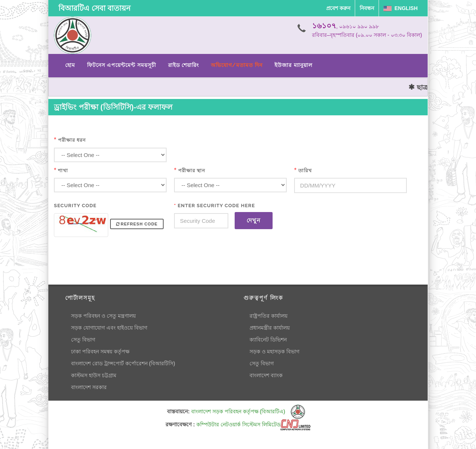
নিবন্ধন (367, 8)
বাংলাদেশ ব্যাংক (266, 375)
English (401, 8)
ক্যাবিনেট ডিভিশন (268, 340)
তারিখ (305, 171)
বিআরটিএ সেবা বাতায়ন (94, 8)
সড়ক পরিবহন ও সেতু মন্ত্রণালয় (103, 316)
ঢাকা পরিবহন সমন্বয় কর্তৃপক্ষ (100, 352)
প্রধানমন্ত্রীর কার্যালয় (270, 328)
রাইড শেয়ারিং (184, 65)
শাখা (63, 171)
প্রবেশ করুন (338, 8)
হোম (70, 65)
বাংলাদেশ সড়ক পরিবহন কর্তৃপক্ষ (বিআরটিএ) (248, 411)
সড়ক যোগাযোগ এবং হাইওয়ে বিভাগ (109, 328)
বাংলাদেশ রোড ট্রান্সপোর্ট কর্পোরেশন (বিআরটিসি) (123, 363)
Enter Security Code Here (215, 206)
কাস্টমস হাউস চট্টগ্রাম (94, 375)
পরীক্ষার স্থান (192, 171)
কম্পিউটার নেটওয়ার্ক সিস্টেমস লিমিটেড (253, 424)
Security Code (75, 206)
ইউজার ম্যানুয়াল (293, 65)
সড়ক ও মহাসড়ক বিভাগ (274, 352)
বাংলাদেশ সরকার (89, 387)
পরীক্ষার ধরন (72, 140)
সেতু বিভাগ (83, 340)
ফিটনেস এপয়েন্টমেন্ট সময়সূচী (122, 65)
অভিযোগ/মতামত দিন (237, 65)
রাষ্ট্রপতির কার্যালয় (268, 316)
